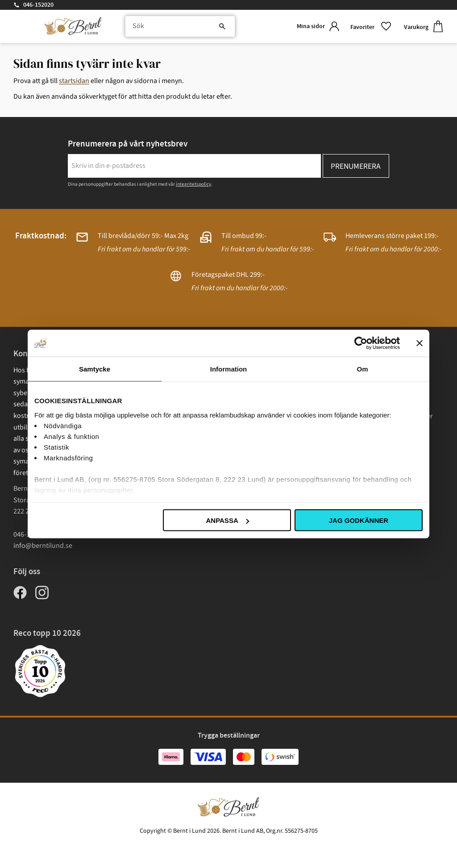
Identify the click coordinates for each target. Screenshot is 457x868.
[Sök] (216, 27)
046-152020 (38, 5)
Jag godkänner (359, 520)
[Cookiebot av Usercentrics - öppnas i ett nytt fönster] (361, 343)
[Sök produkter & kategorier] (177, 27)
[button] (370, 27)
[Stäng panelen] (420, 343)
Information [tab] (229, 369)
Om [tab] (362, 369)
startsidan (74, 81)
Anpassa (227, 520)
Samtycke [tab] (95, 369)
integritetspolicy (193, 184)
